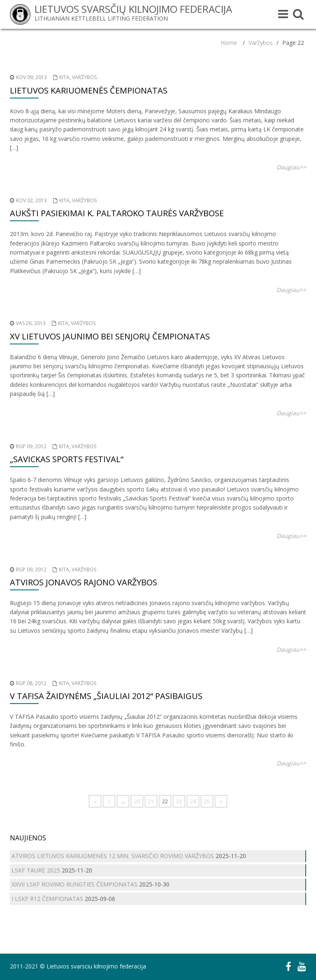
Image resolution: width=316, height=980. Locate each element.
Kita (64, 77)
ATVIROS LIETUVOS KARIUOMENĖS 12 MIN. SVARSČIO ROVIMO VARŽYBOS (113, 856)
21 (151, 801)
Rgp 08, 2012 (31, 683)
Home (229, 43)
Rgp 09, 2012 (31, 446)
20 (137, 801)
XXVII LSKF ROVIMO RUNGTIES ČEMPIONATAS (74, 884)
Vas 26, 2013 (31, 323)
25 (207, 801)
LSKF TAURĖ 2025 (36, 870)
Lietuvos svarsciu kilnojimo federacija (96, 966)
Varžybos (261, 43)
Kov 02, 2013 (31, 200)
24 (193, 801)
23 (179, 801)
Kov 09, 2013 (31, 77)
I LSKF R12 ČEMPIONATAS (47, 899)
